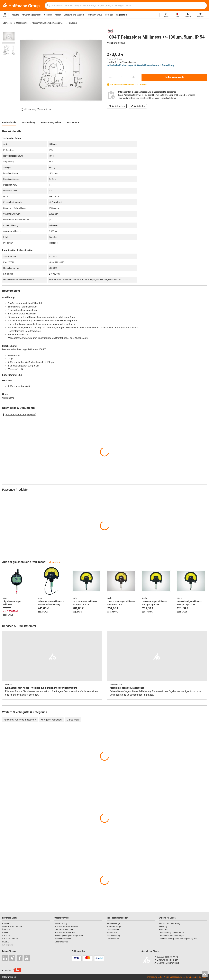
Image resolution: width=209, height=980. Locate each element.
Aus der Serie (73, 122)
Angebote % (122, 15)
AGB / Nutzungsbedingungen (171, 977)
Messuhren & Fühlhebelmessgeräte (48, 23)
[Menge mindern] (110, 77)
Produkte (15, 15)
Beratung (163, 927)
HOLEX (5, 942)
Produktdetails (9, 122)
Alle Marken (7, 945)
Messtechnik (22, 23)
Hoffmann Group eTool (65, 933)
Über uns (6, 930)
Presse (5, 933)
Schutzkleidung (114, 936)
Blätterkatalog (61, 923)
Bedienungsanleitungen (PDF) (19, 415)
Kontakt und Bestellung (169, 923)
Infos (173, 98)
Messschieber (113, 930)
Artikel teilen (138, 106)
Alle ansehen (54, 562)
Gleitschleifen (113, 939)
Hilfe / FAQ (164, 930)
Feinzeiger (72, 23)
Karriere (6, 923)
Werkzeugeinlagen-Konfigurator (69, 936)
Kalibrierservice (61, 942)
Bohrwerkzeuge (114, 927)
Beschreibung (28, 122)
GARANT (6, 936)
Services (48, 15)
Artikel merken (117, 106)
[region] (11, 70)
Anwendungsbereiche (32, 15)
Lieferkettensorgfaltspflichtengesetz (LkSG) (179, 939)
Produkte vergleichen (51, 122)
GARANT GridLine (10, 939)
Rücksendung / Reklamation (172, 933)
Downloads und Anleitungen (172, 936)
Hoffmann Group (94, 15)
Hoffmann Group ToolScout (67, 927)
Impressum (152, 977)
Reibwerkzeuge (113, 923)
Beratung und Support (74, 15)
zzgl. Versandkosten (127, 62)
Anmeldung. (168, 65)
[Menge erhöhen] (134, 77)
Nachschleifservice (63, 939)
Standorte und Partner (12, 927)
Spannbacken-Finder (64, 930)
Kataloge (109, 15)
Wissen (58, 15)
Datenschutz (192, 977)
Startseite (7, 23)
